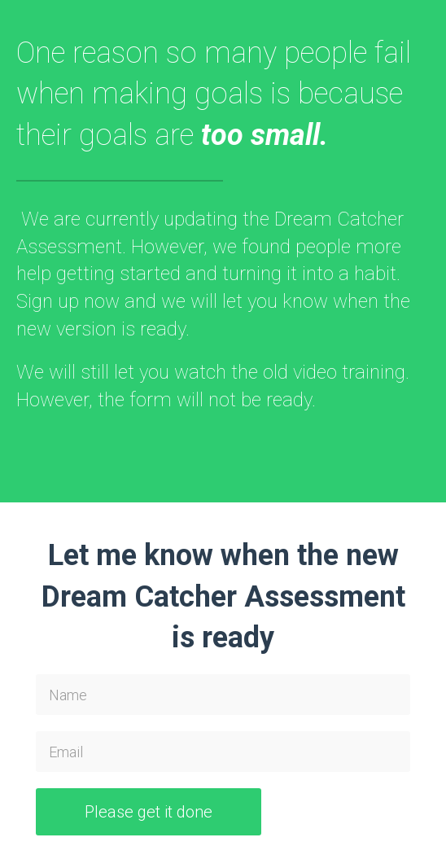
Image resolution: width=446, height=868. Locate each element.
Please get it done (149, 812)
